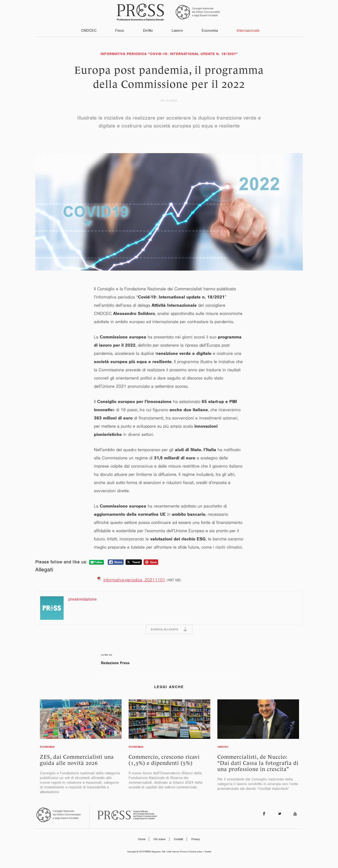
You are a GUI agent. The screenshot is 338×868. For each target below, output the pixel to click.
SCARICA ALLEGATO (164, 629)
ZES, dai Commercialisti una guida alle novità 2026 (77, 760)
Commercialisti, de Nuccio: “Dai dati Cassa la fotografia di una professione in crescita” (258, 763)
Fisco (120, 31)
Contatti (179, 839)
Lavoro (177, 31)
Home (142, 839)
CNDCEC (89, 31)
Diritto (148, 31)
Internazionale (248, 31)
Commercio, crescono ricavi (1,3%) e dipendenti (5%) (164, 760)
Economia (210, 31)
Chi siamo (160, 839)
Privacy (196, 839)
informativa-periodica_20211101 (134, 580)
